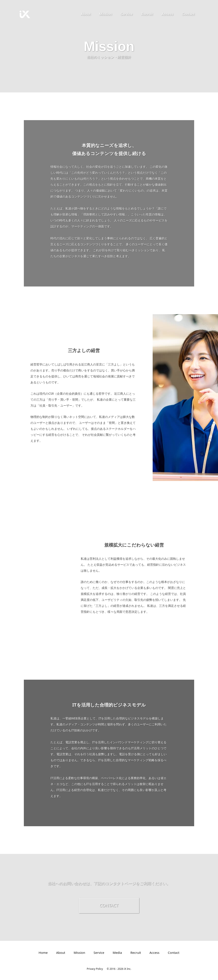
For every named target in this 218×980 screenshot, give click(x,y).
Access (167, 14)
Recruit (147, 14)
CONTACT (109, 905)
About (86, 14)
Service (127, 14)
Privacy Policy (95, 969)
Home (43, 953)
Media (117, 953)
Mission (106, 14)
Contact (188, 14)
